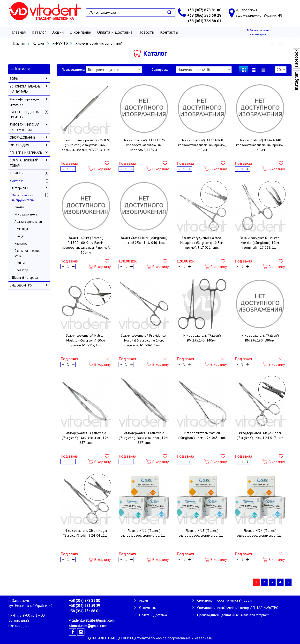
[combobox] (114, 70)
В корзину (99, 169)
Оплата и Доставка (115, 32)
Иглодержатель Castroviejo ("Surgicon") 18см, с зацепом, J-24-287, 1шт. (144, 438)
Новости (146, 32)
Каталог (39, 32)
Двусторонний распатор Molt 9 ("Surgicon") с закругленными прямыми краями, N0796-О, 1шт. (86, 145)
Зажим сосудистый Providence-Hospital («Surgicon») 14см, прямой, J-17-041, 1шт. (144, 340)
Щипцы (20, 263)
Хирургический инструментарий (99, 43)
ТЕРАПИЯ (17, 173)
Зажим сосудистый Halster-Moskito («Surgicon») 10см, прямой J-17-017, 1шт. (86, 340)
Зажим (19, 207)
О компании (80, 32)
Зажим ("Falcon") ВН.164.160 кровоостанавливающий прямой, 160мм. (202, 145)
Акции (58, 32)
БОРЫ (14, 79)
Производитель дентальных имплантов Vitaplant (233, 615)
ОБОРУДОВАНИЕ (22, 137)
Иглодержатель (26, 214)
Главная (19, 32)
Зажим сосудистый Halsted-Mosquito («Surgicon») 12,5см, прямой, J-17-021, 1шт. (202, 243)
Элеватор (21, 270)
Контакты (169, 32)
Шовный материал (25, 278)
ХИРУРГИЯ (60, 43)
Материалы (20, 188)
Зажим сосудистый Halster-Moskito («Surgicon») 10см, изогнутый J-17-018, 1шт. (260, 243)
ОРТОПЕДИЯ (19, 145)
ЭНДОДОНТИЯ (21, 285)
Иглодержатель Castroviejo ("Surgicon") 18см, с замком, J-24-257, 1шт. (86, 438)
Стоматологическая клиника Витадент (225, 600)
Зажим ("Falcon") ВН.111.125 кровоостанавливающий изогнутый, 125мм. (144, 145)
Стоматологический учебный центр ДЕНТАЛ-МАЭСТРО (238, 608)
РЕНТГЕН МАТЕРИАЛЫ (26, 153)
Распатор (21, 243)
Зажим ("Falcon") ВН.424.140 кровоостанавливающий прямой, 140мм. (260, 145)
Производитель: (73, 70)
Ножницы (21, 229)
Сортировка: (160, 70)
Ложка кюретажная (28, 222)
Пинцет (19, 236)
